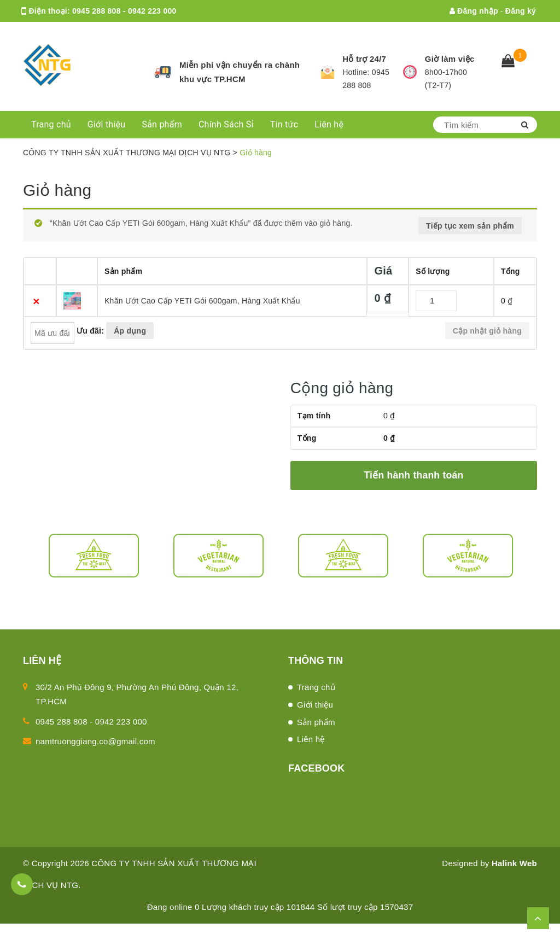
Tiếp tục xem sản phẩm (470, 226)
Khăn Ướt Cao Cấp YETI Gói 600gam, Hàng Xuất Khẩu (202, 301)
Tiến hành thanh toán (413, 475)
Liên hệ (329, 124)
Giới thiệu (107, 124)
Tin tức (284, 124)
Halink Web (514, 863)
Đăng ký (521, 11)
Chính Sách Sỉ (226, 124)
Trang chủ (51, 124)
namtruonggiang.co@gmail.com (132, 33)
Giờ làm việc (450, 59)
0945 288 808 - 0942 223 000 (124, 11)
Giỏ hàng (57, 190)
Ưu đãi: (90, 331)
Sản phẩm (162, 124)
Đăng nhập (474, 11)
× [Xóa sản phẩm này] (36, 301)
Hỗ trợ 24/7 (364, 59)
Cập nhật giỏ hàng (487, 331)
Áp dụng (130, 331)
